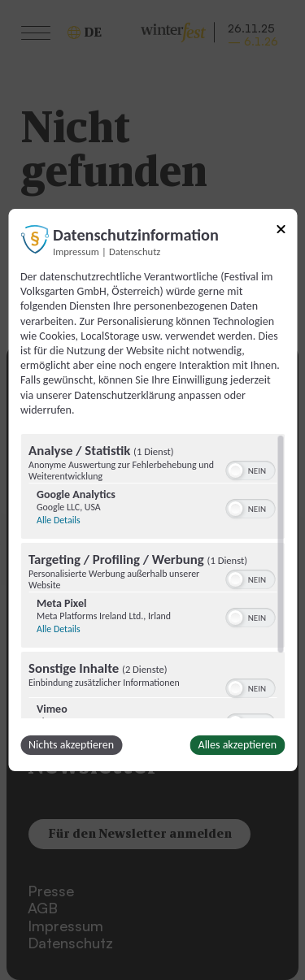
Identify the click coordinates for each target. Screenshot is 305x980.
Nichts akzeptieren (71, 745)
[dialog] (152, 490)
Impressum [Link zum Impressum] (76, 252)
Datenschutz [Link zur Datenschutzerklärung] (135, 252)
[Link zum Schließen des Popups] (281, 232)
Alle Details (59, 520)
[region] (152, 576)
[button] (235, 470)
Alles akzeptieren (237, 745)
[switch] (250, 469)
